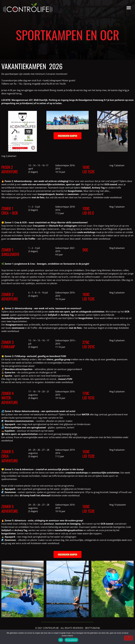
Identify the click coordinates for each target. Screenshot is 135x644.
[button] (129, 8)
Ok (61, 640)
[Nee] (128, 638)
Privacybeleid (71, 640)
